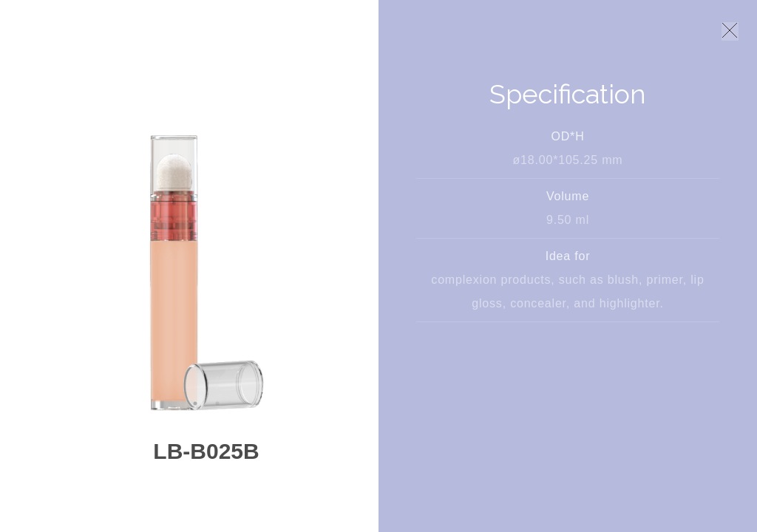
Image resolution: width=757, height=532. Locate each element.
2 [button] (217, 403)
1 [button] (195, 403)
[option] (206, 270)
